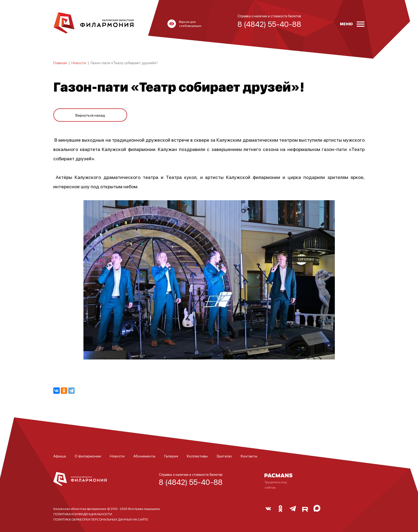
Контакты (249, 456)
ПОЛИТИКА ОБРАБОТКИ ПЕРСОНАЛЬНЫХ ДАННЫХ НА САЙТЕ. (101, 519)
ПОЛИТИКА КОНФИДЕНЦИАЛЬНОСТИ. (83, 514)
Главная (60, 63)
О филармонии (88, 456)
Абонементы (144, 456)
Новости (79, 63)
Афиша (60, 456)
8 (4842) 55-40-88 (191, 482)
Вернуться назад (90, 112)
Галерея (171, 456)
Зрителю (224, 456)
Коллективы (197, 456)
